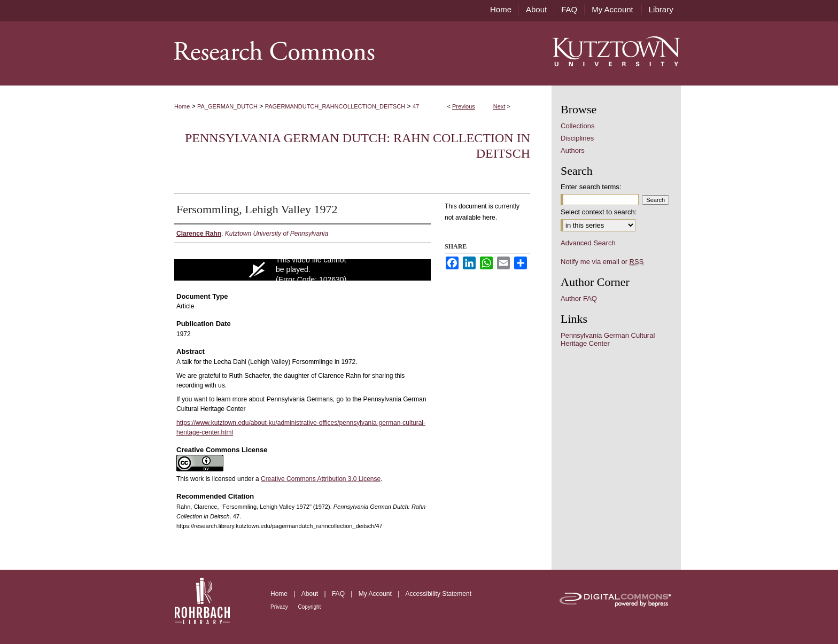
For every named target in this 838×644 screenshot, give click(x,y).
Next (499, 106)
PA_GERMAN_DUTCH (227, 106)
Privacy (280, 607)
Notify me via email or (602, 262)
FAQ (339, 594)
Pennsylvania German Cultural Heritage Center (608, 339)
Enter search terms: (591, 187)
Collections (578, 126)
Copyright (310, 607)
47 (416, 106)
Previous (464, 106)
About (311, 594)
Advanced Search (588, 243)
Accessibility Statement (439, 594)
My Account (376, 594)
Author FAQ (579, 298)
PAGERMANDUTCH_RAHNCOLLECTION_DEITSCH (335, 106)
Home (182, 106)
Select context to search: (599, 212)
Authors (573, 150)
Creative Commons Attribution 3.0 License (321, 479)
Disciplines (577, 138)
